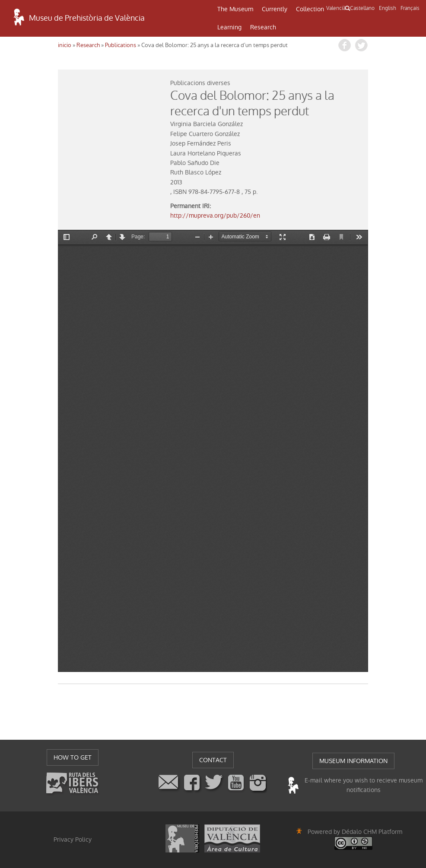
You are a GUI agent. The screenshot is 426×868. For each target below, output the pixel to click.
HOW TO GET (73, 757)
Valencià (336, 8)
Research (263, 27)
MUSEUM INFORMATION (353, 761)
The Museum (235, 9)
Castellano (362, 8)
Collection (310, 9)
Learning (229, 27)
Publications (121, 45)
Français (410, 8)
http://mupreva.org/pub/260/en (215, 215)
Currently (275, 9)
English (388, 8)
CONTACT (213, 760)
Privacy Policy (73, 839)
